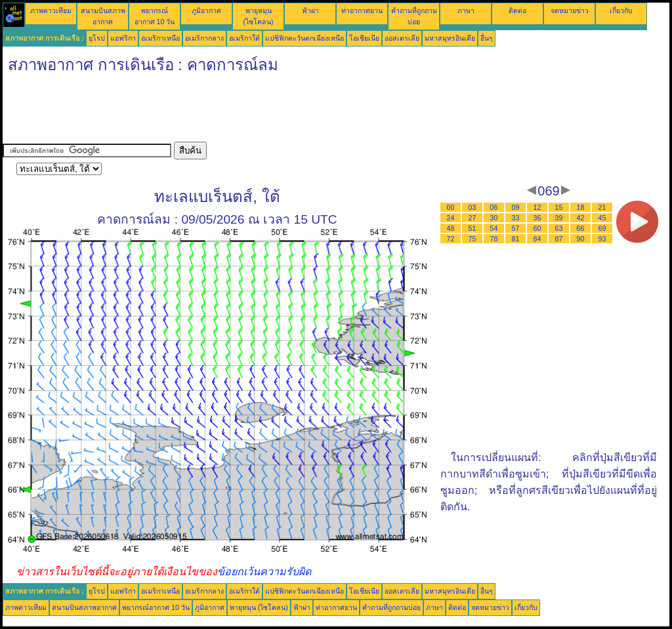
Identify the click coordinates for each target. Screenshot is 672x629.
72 (451, 239)
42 (581, 218)
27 (472, 218)
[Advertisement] (241, 112)
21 (602, 207)
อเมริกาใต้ (244, 38)
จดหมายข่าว (570, 10)
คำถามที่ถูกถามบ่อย (391, 607)
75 (472, 239)
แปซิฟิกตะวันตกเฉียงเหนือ (304, 38)
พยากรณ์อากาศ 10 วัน (156, 607)
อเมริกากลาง (204, 38)
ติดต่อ (517, 10)
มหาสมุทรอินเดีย (450, 38)
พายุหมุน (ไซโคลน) (259, 607)
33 (516, 218)
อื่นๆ (487, 38)
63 (559, 228)
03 (472, 207)
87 (559, 239)
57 (516, 228)
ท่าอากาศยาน (362, 10)
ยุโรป (97, 38)
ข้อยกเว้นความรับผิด (264, 572)
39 (559, 218)
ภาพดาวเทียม (51, 10)
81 (516, 239)
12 (537, 207)
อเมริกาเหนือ (160, 38)
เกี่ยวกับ (621, 10)
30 (494, 218)
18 (581, 207)
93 (602, 239)
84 (537, 239)
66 (581, 228)
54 (494, 228)
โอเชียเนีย (364, 38)
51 (472, 228)
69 (602, 228)
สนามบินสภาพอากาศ (84, 607)
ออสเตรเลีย (402, 38)
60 (537, 228)
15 (559, 207)
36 (537, 218)
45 (602, 218)
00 (451, 207)
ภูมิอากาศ (206, 10)
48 (451, 228)
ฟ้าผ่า (310, 10)
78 (494, 239)
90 (581, 239)
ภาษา (466, 10)
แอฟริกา (123, 38)
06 (494, 207)
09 (516, 207)
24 (451, 218)
